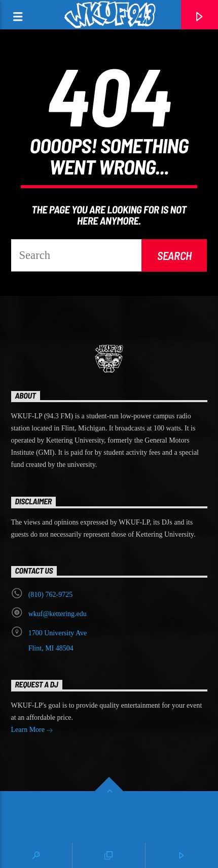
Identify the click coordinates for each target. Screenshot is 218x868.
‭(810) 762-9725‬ (51, 595)
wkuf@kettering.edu (58, 614)
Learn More (32, 731)
